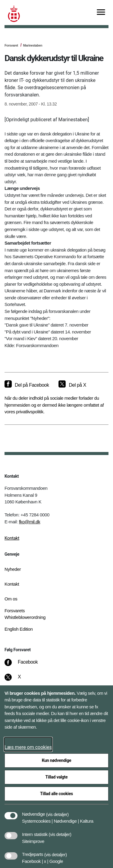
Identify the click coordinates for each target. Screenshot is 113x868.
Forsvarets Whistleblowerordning (25, 614)
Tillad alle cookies (56, 794)
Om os (11, 599)
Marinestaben (33, 45)
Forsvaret (11, 45)
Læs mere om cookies (28, 747)
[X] (20, 680)
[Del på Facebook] (27, 385)
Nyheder (13, 569)
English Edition (19, 629)
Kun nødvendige (57, 760)
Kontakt (12, 538)
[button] (57, 811)
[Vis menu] (101, 13)
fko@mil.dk (30, 522)
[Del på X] (72, 385)
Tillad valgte (57, 777)
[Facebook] (25, 665)
